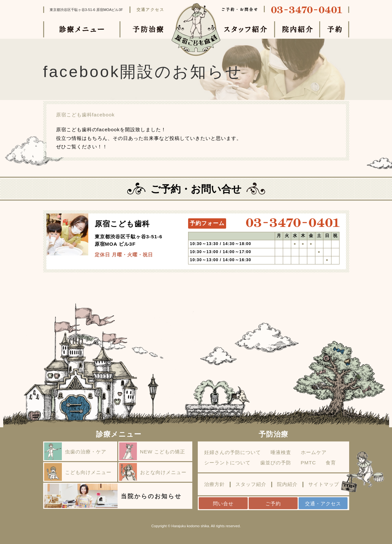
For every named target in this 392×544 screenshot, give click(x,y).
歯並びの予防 (276, 463)
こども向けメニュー (78, 472)
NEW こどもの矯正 (152, 451)
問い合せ (223, 504)
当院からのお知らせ (113, 496)
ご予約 (273, 504)
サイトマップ (324, 484)
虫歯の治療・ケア (75, 451)
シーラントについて (227, 463)
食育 (331, 463)
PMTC (309, 463)
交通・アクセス (323, 504)
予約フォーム (207, 223)
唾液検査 (281, 452)
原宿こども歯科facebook (85, 115)
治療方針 (215, 484)
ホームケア (314, 452)
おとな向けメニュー (153, 472)
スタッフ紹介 (251, 484)
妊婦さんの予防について (233, 452)
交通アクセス (151, 10)
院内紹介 (287, 484)
